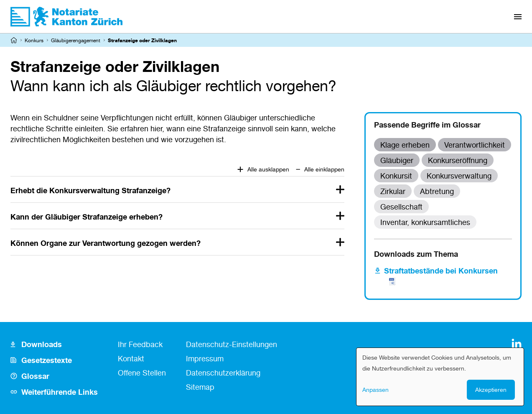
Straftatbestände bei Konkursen (441, 276)
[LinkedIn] (517, 344)
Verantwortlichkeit (475, 145)
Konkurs (34, 40)
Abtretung (437, 191)
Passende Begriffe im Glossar (427, 125)
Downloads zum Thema (416, 254)
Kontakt (131, 358)
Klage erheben (405, 145)
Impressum (205, 358)
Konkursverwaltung (459, 176)
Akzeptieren (491, 390)
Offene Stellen (142, 373)
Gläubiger (397, 160)
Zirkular (393, 191)
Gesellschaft (401, 207)
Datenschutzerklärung (223, 373)
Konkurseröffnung (458, 160)
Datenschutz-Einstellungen (232, 344)
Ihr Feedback (140, 344)
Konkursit (396, 176)
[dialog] (440, 377)
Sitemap (200, 387)
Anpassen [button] (375, 390)
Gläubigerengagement (76, 40)
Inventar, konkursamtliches (425, 222)
